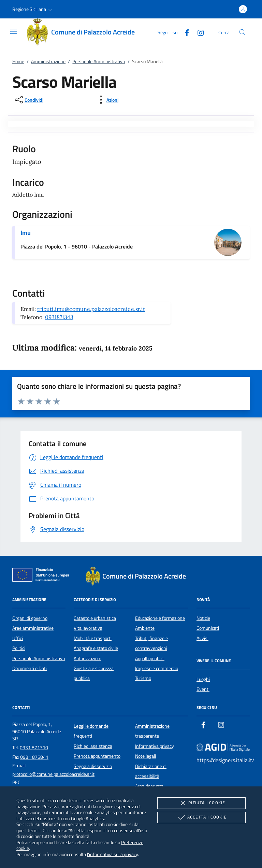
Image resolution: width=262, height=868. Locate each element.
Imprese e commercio (157, 668)
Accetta (201, 817)
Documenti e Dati (30, 668)
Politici (19, 648)
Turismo (143, 678)
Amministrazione (48, 61)
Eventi (203, 689)
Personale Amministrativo (99, 61)
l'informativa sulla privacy (112, 854)
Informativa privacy (155, 746)
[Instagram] (198, 32)
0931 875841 (34, 757)
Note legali (145, 756)
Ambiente (145, 628)
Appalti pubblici (150, 658)
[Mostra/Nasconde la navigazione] (14, 31)
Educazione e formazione (160, 618)
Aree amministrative (33, 628)
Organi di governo (30, 618)
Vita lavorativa (88, 628)
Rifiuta (201, 803)
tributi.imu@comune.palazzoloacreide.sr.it (91, 309)
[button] (33, 9)
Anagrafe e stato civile (96, 648)
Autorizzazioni (88, 658)
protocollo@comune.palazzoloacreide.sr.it (53, 774)
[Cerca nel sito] (242, 32)
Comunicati (208, 628)
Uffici (18, 638)
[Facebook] (184, 32)
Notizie (203, 618)
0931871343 (59, 317)
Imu (26, 233)
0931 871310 (34, 748)
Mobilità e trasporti (93, 638)
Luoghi (203, 679)
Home (18, 61)
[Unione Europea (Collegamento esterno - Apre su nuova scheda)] (43, 576)
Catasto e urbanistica (95, 618)
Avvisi (202, 638)
